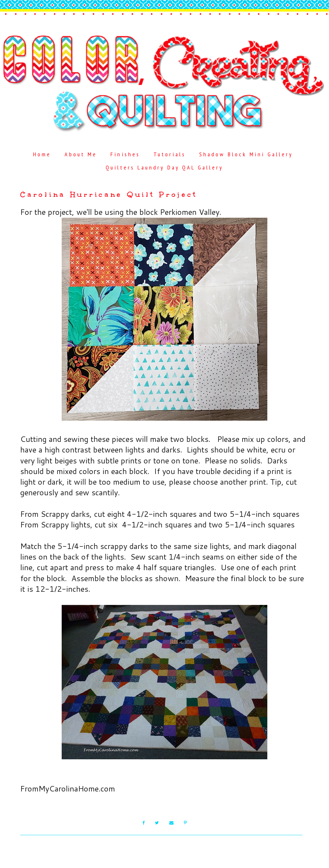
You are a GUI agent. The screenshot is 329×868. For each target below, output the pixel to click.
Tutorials (170, 154)
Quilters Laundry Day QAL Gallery (164, 167)
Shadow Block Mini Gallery (246, 154)
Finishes (125, 154)
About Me (81, 154)
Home (42, 154)
